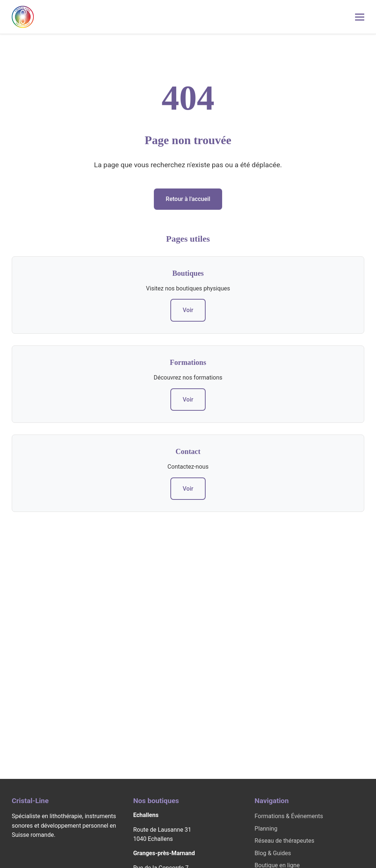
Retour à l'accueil (188, 199)
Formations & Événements (289, 816)
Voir (188, 310)
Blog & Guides (273, 853)
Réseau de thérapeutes (284, 841)
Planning (266, 829)
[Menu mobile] (360, 17)
